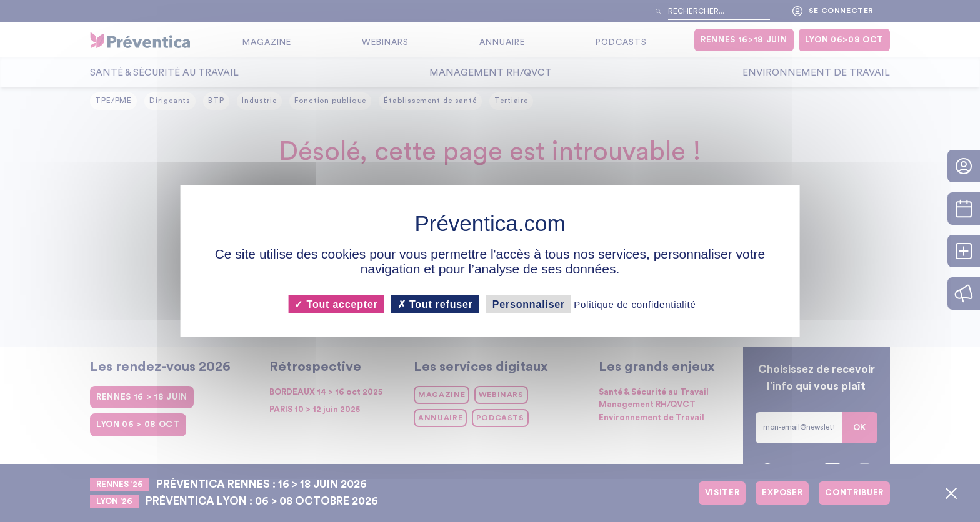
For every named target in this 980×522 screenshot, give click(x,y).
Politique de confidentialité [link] (635, 304)
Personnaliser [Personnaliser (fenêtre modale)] (529, 304)
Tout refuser (435, 304)
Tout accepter (336, 304)
